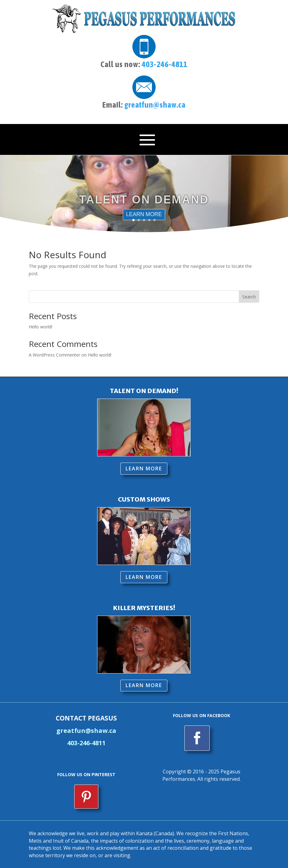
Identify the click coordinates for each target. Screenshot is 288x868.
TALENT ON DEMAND (144, 203)
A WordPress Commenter (54, 354)
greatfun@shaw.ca (155, 105)
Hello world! (41, 326)
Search (249, 296)
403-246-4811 (165, 64)
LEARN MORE (144, 468)
